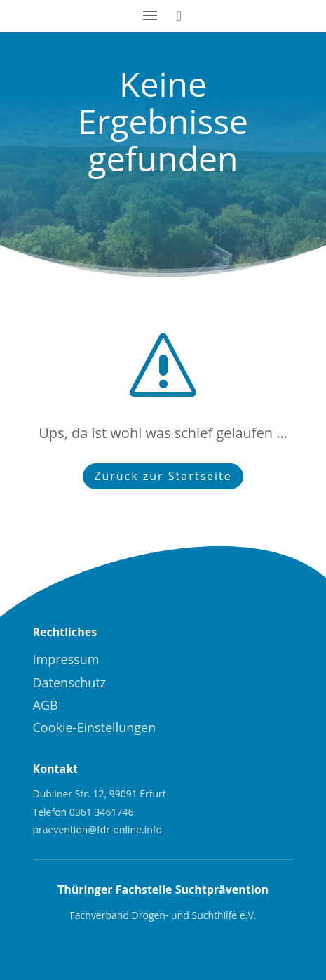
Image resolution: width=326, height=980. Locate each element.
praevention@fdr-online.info (97, 829)
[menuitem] (163, 659)
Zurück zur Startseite (163, 476)
